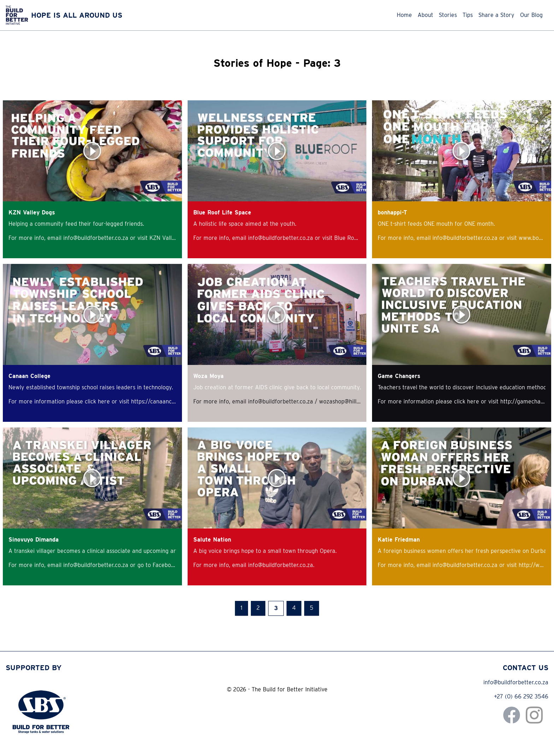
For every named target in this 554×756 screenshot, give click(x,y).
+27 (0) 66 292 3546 (521, 696)
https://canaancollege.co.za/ (168, 401)
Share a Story (496, 15)
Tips (468, 15)
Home (404, 15)
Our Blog (531, 15)
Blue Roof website (358, 238)
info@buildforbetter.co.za (516, 682)
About (425, 15)
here (105, 401)
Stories (448, 15)
